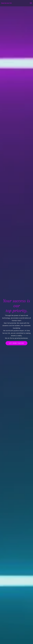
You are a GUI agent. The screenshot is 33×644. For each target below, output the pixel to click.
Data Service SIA (6, 3)
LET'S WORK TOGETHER (16, 343)
